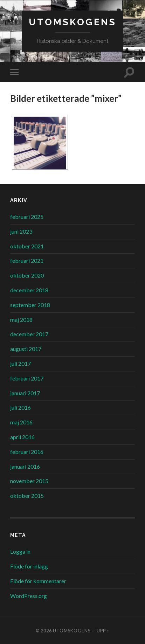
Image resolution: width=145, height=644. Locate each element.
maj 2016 (21, 422)
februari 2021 (27, 261)
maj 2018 (21, 320)
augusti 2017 (26, 349)
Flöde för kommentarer (38, 581)
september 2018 (30, 305)
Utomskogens (72, 22)
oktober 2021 (27, 246)
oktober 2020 (27, 275)
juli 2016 (20, 407)
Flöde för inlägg (29, 566)
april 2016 (22, 437)
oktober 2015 (27, 496)
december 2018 (29, 290)
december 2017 (29, 334)
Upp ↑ (103, 631)
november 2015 (29, 481)
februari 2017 (27, 378)
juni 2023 (21, 231)
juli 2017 (20, 363)
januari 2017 (25, 393)
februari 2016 (27, 452)
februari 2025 (27, 217)
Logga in (20, 551)
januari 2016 (25, 466)
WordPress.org (29, 596)
